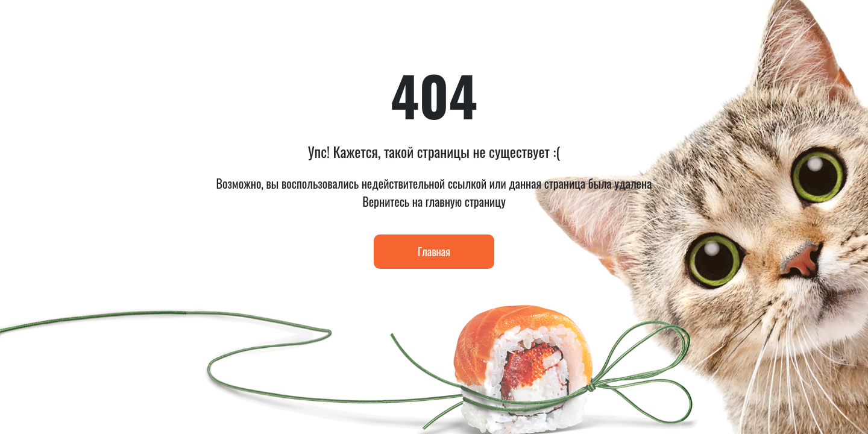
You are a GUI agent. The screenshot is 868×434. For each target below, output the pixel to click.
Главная (434, 251)
